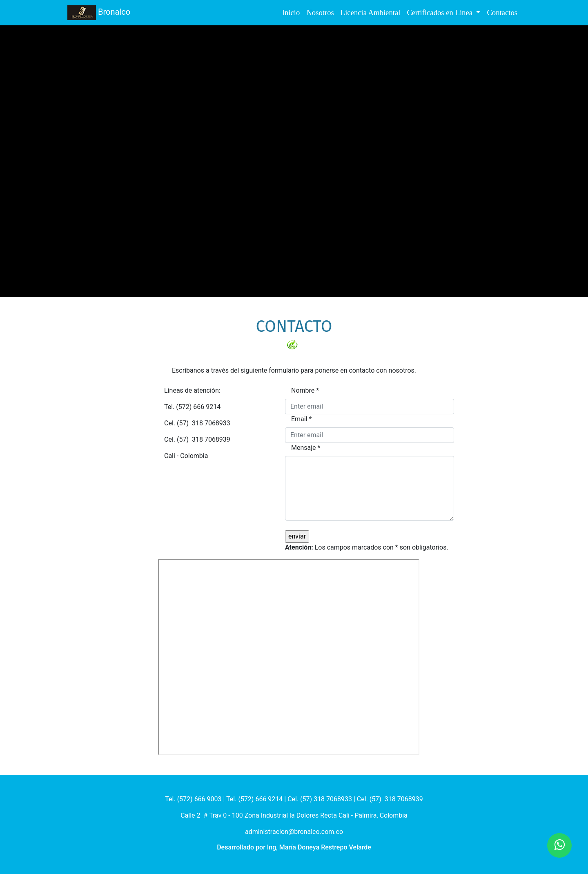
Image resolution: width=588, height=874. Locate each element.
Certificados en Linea (440, 12)
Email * (301, 419)
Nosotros (320, 12)
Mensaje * (306, 448)
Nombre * (305, 390)
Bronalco (99, 13)
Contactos (502, 12)
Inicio (291, 12)
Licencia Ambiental (371, 12)
